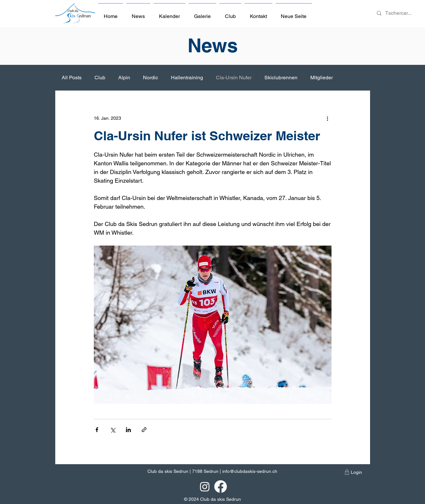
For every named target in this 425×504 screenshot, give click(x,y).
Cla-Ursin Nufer (234, 78)
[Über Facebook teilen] (97, 430)
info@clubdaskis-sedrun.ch (250, 471)
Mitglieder (322, 78)
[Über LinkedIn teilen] (128, 430)
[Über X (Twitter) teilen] (113, 430)
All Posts (72, 78)
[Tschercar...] (399, 13)
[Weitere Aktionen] (328, 118)
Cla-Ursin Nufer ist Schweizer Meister (207, 136)
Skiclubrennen (281, 78)
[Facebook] (221, 487)
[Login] (356, 472)
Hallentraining (187, 78)
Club (100, 78)
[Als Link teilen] (144, 430)
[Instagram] (205, 487)
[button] (230, 13)
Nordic (151, 78)
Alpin (124, 78)
